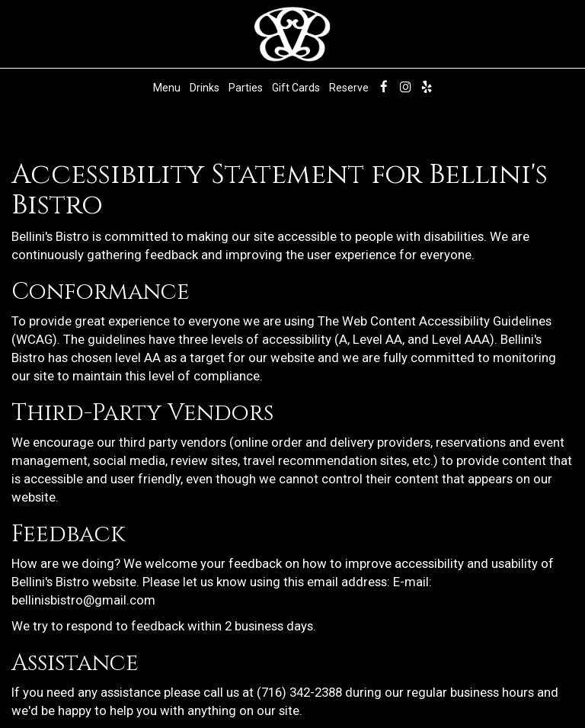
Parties (246, 88)
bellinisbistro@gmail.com (83, 600)
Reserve (349, 88)
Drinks (205, 88)
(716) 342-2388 (299, 692)
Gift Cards (296, 88)
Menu (167, 88)
